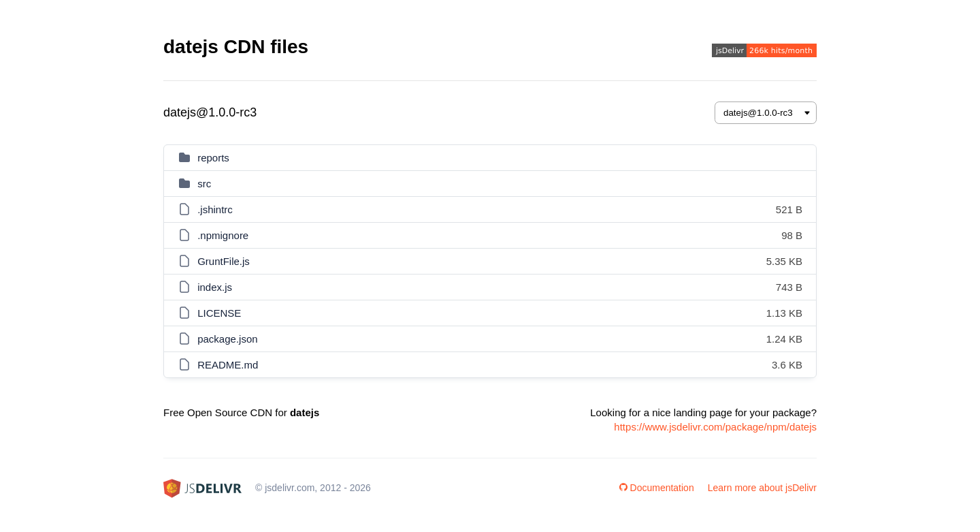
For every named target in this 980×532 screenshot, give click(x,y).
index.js (215, 287)
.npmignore (223, 235)
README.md (228, 365)
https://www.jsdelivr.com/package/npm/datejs (715, 427)
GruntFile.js (224, 261)
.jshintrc (215, 209)
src (204, 184)
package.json (227, 339)
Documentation (657, 488)
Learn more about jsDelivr (762, 488)
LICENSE (219, 313)
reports (213, 158)
